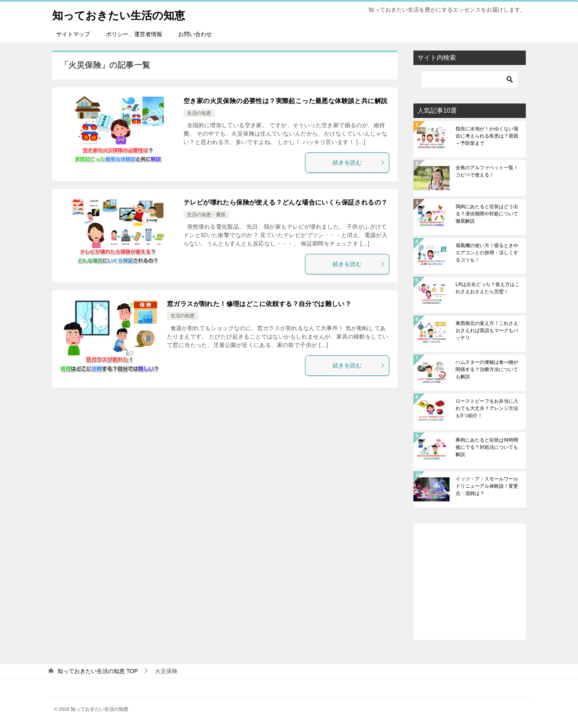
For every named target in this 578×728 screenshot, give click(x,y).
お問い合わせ (195, 34)
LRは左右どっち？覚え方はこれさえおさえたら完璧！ (487, 288)
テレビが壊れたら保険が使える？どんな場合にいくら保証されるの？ (285, 202)
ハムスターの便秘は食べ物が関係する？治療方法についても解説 (487, 369)
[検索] (470, 79)
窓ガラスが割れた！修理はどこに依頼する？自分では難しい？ (259, 304)
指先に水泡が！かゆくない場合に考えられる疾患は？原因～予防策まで (487, 136)
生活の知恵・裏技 (206, 215)
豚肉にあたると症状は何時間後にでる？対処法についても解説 (487, 447)
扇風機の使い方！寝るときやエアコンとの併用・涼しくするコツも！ (487, 253)
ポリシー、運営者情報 (134, 34)
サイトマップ (73, 34)
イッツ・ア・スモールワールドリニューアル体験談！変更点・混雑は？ (487, 486)
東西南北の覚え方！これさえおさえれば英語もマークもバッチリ (487, 331)
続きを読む (359, 162)
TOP (98, 671)
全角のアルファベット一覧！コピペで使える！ (487, 171)
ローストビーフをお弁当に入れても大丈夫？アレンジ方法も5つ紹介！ (487, 408)
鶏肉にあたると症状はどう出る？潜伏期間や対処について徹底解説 (487, 214)
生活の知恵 (199, 113)
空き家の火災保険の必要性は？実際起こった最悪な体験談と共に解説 (285, 101)
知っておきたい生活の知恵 (126, 14)
